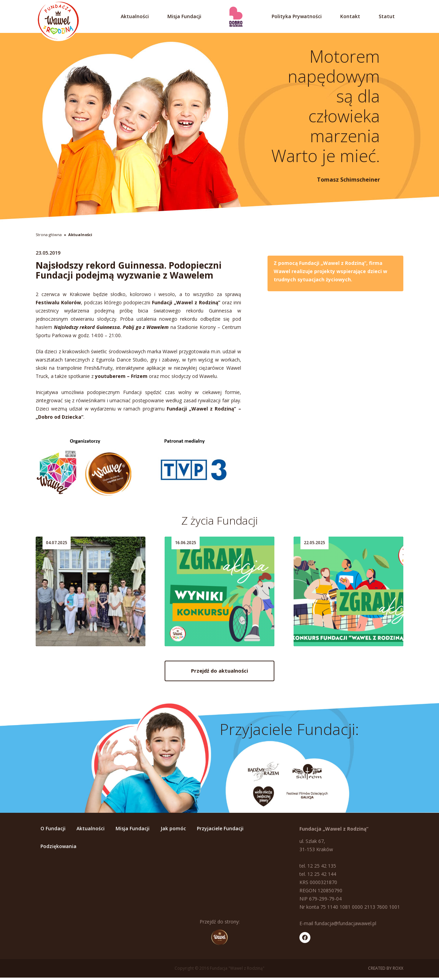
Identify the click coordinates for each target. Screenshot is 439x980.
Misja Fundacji (184, 16)
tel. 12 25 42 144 (318, 876)
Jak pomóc (173, 830)
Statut (387, 16)
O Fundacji (53, 830)
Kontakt (350, 16)
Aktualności (135, 16)
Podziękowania (58, 848)
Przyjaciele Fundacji (220, 830)
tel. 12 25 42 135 (318, 868)
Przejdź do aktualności (219, 674)
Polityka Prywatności (297, 16)
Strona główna (49, 235)
